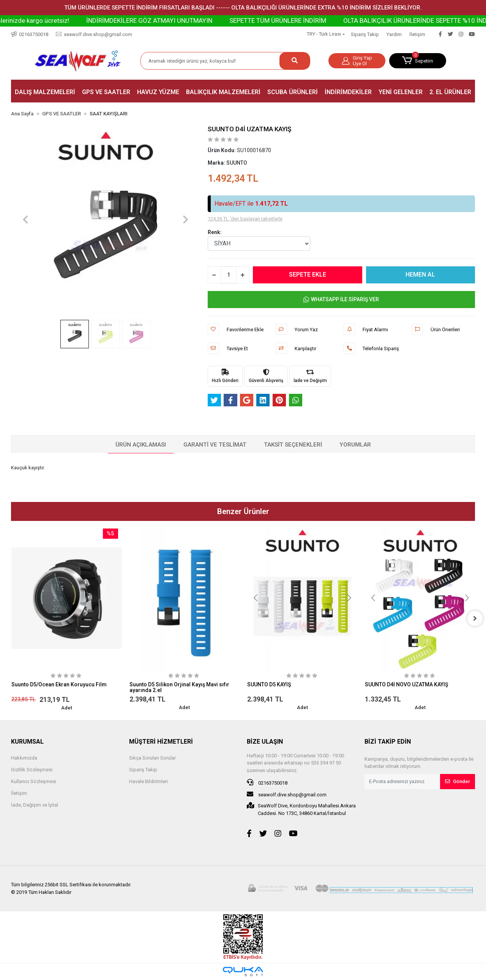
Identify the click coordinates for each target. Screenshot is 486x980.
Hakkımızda (24, 758)
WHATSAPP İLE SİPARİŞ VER (341, 300)
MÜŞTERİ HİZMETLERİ (161, 742)
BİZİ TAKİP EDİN (388, 742)
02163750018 (267, 782)
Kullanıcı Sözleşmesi (34, 781)
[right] (475, 618)
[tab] (141, 445)
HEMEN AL (420, 274)
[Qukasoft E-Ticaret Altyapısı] (243, 971)
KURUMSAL (27, 742)
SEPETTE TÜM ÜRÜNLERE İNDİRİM (305, 20)
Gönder (458, 781)
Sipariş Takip (365, 34)
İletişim (417, 34)
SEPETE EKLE (308, 274)
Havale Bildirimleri (148, 781)
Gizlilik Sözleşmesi (32, 770)
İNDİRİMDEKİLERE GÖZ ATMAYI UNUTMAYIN (177, 20)
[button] (418, 61)
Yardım (394, 34)
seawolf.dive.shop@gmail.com (287, 794)
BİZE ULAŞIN (265, 742)
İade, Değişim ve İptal (35, 805)
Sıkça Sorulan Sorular (152, 758)
